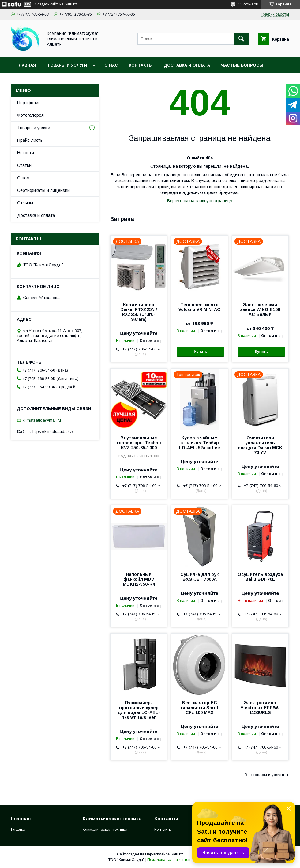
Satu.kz (177, 854)
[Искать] (241, 39)
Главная (26, 65)
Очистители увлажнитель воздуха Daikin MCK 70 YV (260, 445)
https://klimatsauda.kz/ (53, 432)
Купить (201, 352)
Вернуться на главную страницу (200, 201)
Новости (26, 153)
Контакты (141, 65)
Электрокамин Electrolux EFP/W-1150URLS (260, 708)
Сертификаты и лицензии (43, 190)
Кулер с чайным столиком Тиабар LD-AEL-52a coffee (200, 443)
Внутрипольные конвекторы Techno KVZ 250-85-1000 (139, 443)
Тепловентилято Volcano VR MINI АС (199, 307)
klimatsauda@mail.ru (42, 420)
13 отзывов (248, 4)
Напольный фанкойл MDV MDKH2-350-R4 (139, 579)
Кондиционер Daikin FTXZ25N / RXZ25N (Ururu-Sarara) (139, 312)
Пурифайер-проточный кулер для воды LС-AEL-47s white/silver (139, 710)
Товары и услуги (67, 65)
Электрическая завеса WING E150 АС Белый (260, 309)
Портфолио (29, 103)
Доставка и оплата (187, 65)
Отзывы (25, 203)
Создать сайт (46, 4)
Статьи (24, 165)
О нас (111, 65)
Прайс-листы (30, 140)
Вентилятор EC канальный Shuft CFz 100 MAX (199, 708)
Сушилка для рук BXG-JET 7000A (199, 577)
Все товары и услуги (264, 775)
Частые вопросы (242, 65)
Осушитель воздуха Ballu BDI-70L (260, 577)
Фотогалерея (30, 115)
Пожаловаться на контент (170, 860)
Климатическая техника (105, 829)
